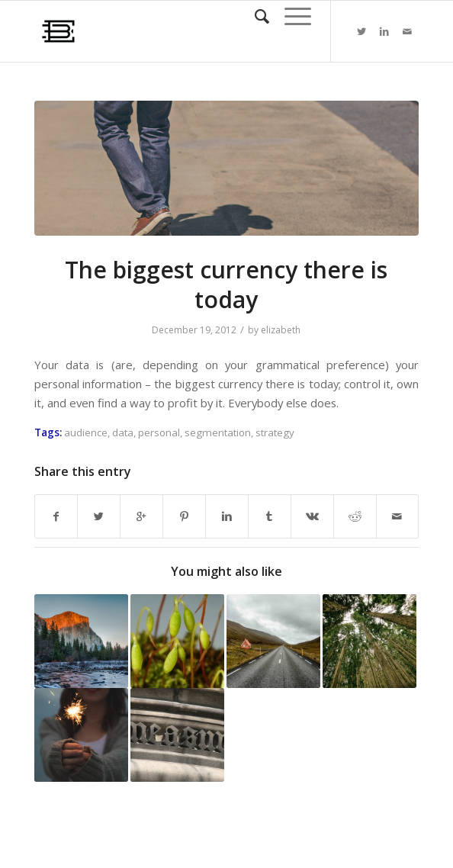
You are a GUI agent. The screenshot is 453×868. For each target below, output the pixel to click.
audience (86, 432)
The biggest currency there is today (226, 285)
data (123, 432)
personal (159, 432)
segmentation (218, 432)
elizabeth (281, 330)
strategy (275, 432)
